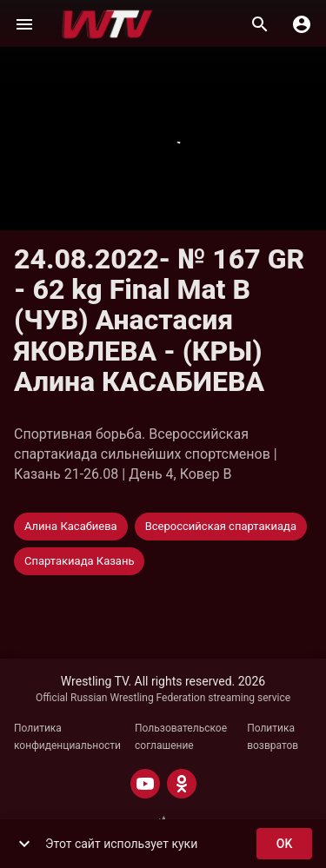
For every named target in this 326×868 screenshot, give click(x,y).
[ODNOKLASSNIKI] (182, 784)
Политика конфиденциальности (67, 737)
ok (284, 844)
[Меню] (24, 24)
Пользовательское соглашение (181, 737)
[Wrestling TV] (107, 24)
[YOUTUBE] (145, 784)
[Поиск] (260, 24)
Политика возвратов (273, 737)
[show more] (24, 844)
